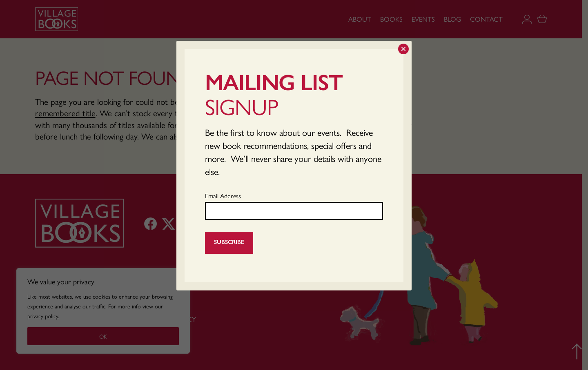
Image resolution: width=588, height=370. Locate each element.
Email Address (223, 196)
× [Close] (403, 49)
